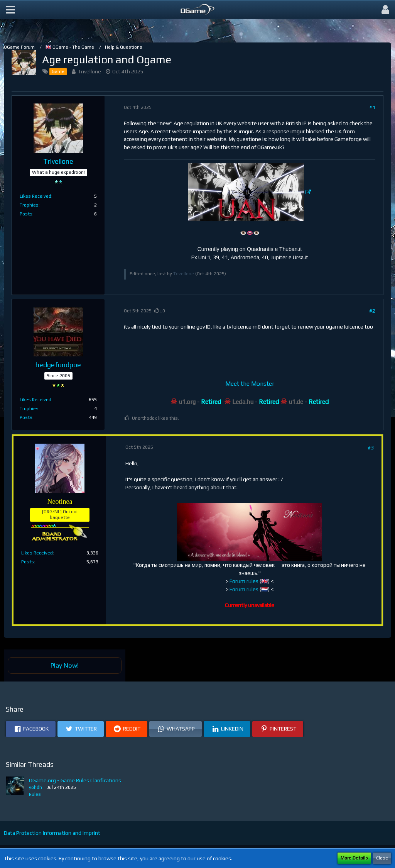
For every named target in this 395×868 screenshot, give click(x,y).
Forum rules (244, 581)
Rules (35, 794)
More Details (354, 858)
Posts (26, 214)
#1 (372, 107)
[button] (10, 10)
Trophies (29, 205)
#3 (371, 448)
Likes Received (35, 196)
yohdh (35, 787)
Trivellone (89, 71)
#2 (372, 311)
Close (382, 858)
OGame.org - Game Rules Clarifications (75, 780)
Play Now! (65, 665)
